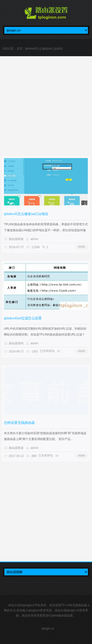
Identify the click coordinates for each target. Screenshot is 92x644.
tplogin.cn (48, 629)
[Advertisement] (46, 110)
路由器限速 (16, 239)
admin (34, 239)
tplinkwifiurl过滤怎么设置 (23, 318)
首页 (20, 49)
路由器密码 (16, 343)
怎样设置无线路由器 (19, 423)
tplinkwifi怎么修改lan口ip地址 (26, 214)
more (81, 247)
